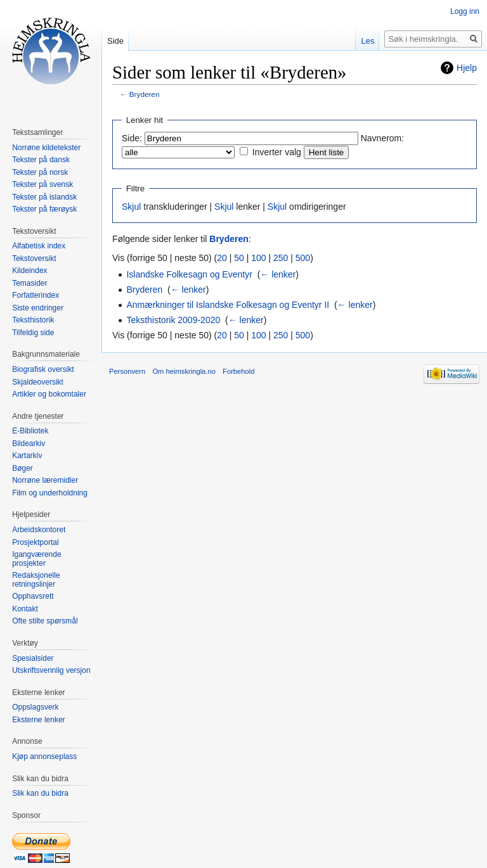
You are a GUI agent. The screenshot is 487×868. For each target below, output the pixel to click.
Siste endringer (38, 308)
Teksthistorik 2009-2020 (173, 320)
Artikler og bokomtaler (49, 394)
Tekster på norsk (40, 172)
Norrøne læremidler (45, 480)
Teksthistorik (33, 320)
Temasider (29, 283)
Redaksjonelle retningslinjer (36, 580)
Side (115, 41)
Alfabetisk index (39, 246)
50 (239, 258)
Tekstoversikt (34, 258)
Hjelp (467, 68)
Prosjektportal (35, 542)
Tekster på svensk (42, 184)
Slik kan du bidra (40, 793)
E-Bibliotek (30, 431)
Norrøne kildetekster (46, 148)
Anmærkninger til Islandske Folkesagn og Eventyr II (228, 305)
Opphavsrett (33, 596)
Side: (132, 138)
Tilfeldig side (33, 333)
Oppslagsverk (35, 707)
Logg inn (465, 11)
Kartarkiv (27, 456)
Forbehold (238, 371)
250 (281, 258)
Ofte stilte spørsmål (45, 621)
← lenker (278, 274)
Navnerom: (382, 138)
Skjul (131, 207)
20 (222, 258)
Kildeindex (29, 271)
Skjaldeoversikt (38, 382)
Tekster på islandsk (44, 197)
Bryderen (145, 94)
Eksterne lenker (38, 720)
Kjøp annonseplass (44, 756)
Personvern (127, 371)
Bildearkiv (29, 444)
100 (258, 258)
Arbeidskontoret (39, 530)
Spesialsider (33, 658)
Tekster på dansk (41, 160)
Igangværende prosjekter (36, 559)
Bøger (23, 468)
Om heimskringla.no (184, 371)
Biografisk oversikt (43, 369)
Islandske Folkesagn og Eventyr (189, 274)
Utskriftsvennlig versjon (51, 670)
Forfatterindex (36, 295)
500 (303, 258)
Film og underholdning (50, 493)
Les (367, 41)
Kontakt (25, 609)
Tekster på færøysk (44, 209)
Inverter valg (277, 152)
